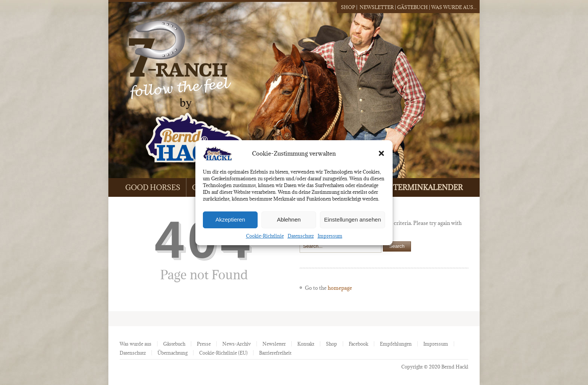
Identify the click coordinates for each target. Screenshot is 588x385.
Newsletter (377, 7)
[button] (381, 153)
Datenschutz (301, 236)
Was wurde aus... (454, 7)
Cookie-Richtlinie (265, 236)
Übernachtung (172, 353)
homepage (340, 288)
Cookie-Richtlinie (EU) (223, 353)
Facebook (358, 344)
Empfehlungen (396, 344)
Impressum (330, 236)
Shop (348, 7)
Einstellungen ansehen (352, 219)
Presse (204, 344)
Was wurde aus (136, 344)
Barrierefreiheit (275, 353)
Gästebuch (412, 7)
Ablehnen (289, 219)
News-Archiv (237, 344)
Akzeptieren (230, 219)
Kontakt (306, 344)
